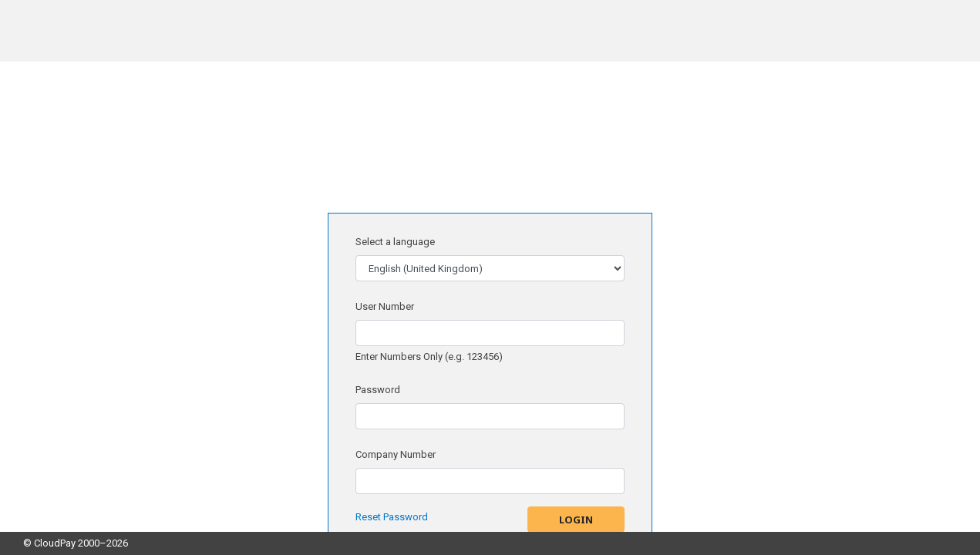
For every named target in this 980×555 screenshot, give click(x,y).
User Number (385, 306)
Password (378, 390)
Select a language (395, 242)
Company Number (396, 454)
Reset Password (392, 517)
